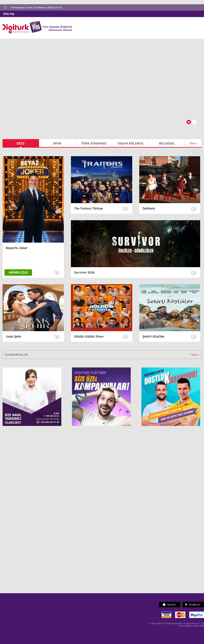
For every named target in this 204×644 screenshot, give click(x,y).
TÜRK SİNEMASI (94, 143)
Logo (23, 27)
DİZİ (21, 143)
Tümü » (193, 143)
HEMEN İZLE (18, 272)
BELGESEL (167, 143)
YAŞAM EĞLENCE (130, 143)
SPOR (57, 143)
